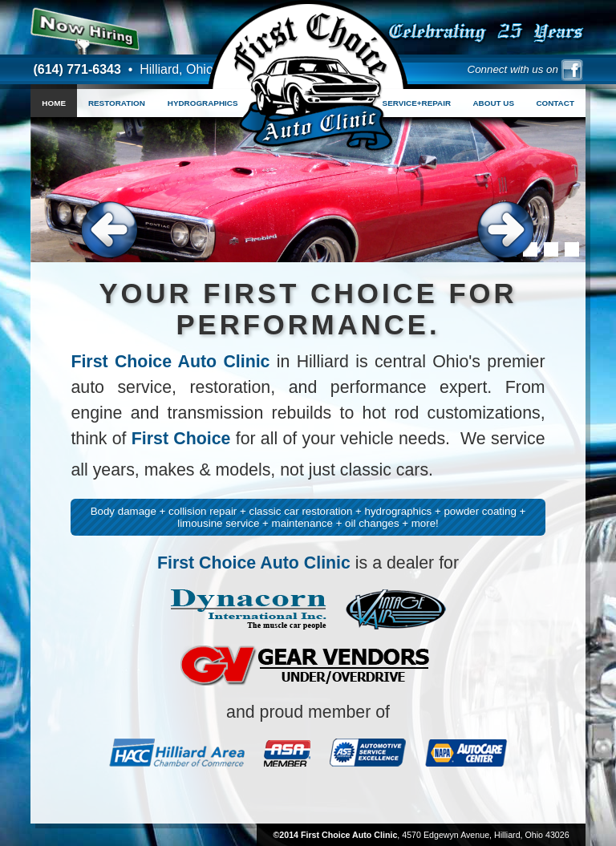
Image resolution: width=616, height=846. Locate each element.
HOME (54, 103)
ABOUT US (493, 103)
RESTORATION (117, 103)
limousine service (218, 523)
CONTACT (555, 103)
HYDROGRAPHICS (203, 103)
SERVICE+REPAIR (417, 103)
